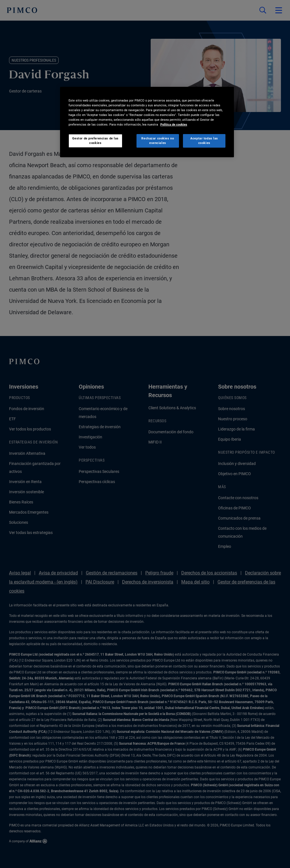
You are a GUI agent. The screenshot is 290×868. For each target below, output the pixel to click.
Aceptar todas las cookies (204, 141)
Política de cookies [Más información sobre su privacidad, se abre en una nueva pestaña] (174, 124)
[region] (147, 122)
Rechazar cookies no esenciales (158, 141)
